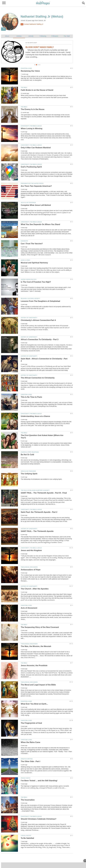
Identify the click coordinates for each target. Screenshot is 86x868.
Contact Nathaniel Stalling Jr (32, 24)
